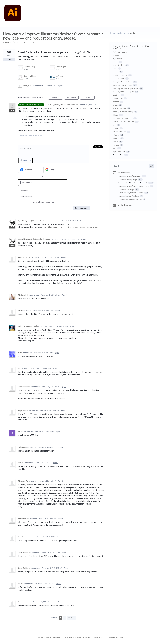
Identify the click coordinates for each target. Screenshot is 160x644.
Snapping (116, 138)
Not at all (57, 98)
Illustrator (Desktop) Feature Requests (128, 46)
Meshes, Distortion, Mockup (123, 112)
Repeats (116, 128)
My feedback (117, 58)
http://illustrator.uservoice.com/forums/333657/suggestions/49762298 (71, 227)
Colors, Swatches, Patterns (122, 82)
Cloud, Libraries (118, 78)
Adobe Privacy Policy (116, 637)
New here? (43, 202)
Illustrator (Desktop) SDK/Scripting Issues (133, 186)
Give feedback (124, 173)
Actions (115, 62)
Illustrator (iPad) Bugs (126, 189)
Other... (115, 115)
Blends (115, 68)
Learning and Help (119, 108)
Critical (90, 98)
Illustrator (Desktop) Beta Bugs (130, 176)
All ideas (116, 55)
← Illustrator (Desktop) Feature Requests (18, 42)
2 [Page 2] (64, 618)
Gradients (116, 95)
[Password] (43, 191)
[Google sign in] (56, 170)
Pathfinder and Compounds (123, 118)
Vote (9, 60)
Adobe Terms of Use (100, 637)
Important (73, 98)
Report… (61, 86)
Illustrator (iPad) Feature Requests (131, 193)
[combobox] (132, 166)
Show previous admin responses (30, 135)
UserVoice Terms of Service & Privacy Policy (78, 637)
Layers (115, 105)
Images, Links (118, 98)
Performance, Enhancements (123, 122)
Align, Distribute (119, 65)
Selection (116, 135)
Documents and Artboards (122, 85)
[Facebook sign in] (30, 170)
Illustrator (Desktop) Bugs (128, 179)
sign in (132, 33)
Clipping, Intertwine (120, 75)
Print (114, 125)
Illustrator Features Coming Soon (130, 199)
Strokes (115, 142)
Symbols (116, 145)
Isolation (116, 102)
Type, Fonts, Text (119, 151)
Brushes (116, 72)
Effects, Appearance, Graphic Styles (126, 88)
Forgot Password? (26, 196)
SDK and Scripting (119, 132)
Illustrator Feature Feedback (128, 196)
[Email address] (43, 183)
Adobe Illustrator (125, 205)
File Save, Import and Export (123, 92)
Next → (71, 618)
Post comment (82, 208)
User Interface (118, 155)
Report (82, 221)
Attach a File (27, 160)
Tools (114, 148)
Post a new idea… (120, 52)
